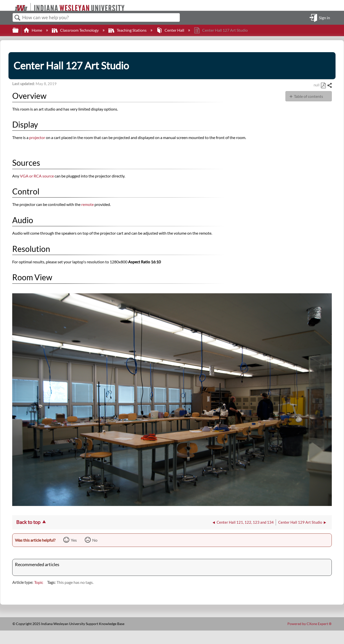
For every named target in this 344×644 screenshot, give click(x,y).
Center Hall (171, 30)
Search (17, 18)
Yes (74, 540)
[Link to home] (13, 5)
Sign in (324, 17)
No (95, 540)
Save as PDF (323, 86)
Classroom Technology (76, 30)
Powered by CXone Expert (309, 624)
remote (88, 204)
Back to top (28, 522)
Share (329, 86)
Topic (39, 582)
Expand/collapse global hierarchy (19, 30)
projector (37, 137)
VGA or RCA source (37, 176)
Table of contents (308, 96)
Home (33, 30)
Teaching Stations (128, 30)
